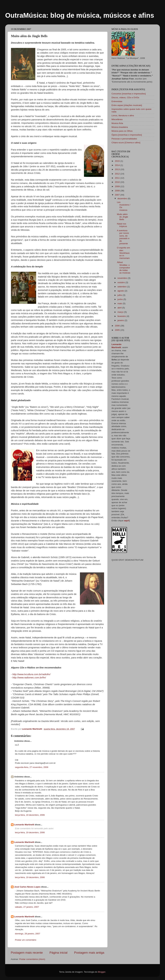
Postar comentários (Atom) (32, 959)
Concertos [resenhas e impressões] (129, 94)
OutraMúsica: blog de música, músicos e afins (80, 15)
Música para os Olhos (122, 131)
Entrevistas (117, 101)
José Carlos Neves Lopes (27, 887)
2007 (118, 195)
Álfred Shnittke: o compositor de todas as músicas (124, 268)
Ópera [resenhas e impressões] (127, 135)
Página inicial (58, 953)
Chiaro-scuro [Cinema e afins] (126, 143)
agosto (121, 291)
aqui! (127, 521)
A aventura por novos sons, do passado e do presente (123, 237)
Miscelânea (117, 119)
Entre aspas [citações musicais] (127, 105)
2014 (118, 165)
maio (120, 303)
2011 (118, 178)
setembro (122, 287)
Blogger (102, 972)
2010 (118, 182)
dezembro (123, 198)
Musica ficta (117, 123)
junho (120, 299)
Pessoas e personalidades (124, 139)
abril (120, 308)
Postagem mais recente (27, 953)
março (121, 312)
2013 (118, 169)
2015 (118, 161)
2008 (118, 191)
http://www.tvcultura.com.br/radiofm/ (31, 674)
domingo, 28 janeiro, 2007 (28, 934)
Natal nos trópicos (122, 225)
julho (120, 295)
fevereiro (122, 316)
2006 (118, 326)
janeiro (121, 320)
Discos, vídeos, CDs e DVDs (125, 98)
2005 (118, 330)
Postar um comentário (26, 940)
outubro (121, 282)
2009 (118, 186)
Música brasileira (120, 127)
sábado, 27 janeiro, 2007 (27, 907)
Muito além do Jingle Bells (123, 217)
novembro (123, 278)
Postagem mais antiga (89, 953)
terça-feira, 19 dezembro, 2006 (30, 815)
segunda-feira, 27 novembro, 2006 (32, 767)
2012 (118, 174)
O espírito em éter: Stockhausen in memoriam (124, 253)
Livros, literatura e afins (123, 116)
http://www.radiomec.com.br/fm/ (29, 678)
